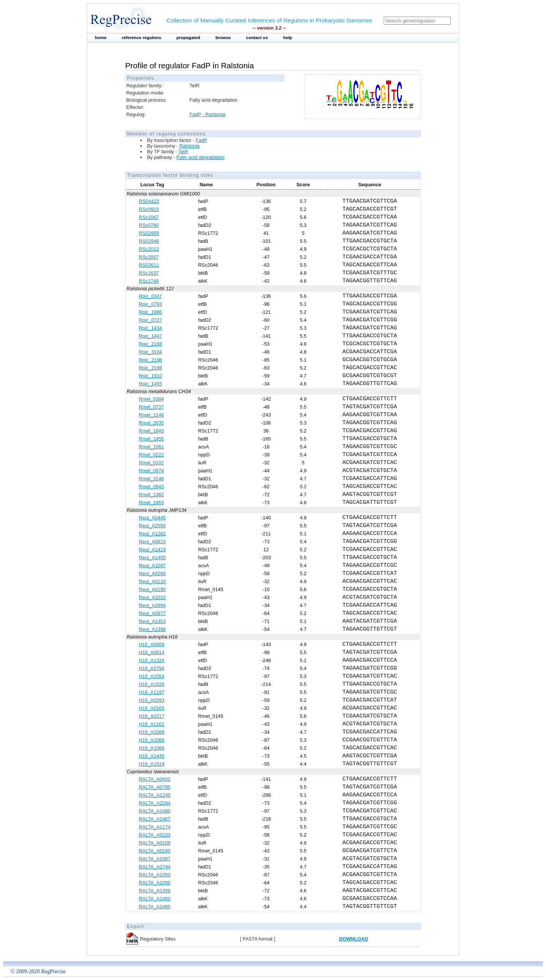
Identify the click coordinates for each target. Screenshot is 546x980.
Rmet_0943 (151, 487)
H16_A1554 (152, 676)
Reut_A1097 (152, 566)
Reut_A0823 (152, 542)
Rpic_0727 (150, 320)
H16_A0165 (152, 708)
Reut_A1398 (152, 629)
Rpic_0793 (150, 304)
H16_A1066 (152, 740)
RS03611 (149, 265)
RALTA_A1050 (155, 875)
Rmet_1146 (151, 415)
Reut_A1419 (152, 550)
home (101, 38)
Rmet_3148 (151, 479)
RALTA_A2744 (155, 867)
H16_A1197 (152, 692)
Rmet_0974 (151, 471)
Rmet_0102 (151, 463)
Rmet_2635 (151, 423)
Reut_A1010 (152, 597)
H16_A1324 (152, 660)
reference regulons (141, 38)
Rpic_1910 (150, 376)
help (288, 38)
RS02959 (149, 233)
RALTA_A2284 (155, 803)
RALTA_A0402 (155, 779)
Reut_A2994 (152, 605)
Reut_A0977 (152, 613)
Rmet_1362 (151, 495)
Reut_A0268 (152, 573)
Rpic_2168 (150, 344)
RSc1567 (149, 217)
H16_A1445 (152, 756)
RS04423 (149, 201)
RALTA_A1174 (155, 827)
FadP (202, 140)
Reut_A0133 (152, 581)
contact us (257, 38)
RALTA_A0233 (155, 835)
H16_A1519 (152, 764)
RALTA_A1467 (155, 819)
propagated (188, 38)
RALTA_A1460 (155, 899)
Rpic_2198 (150, 360)
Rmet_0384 (151, 399)
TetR (183, 152)
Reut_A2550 (152, 526)
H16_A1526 (152, 684)
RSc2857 (149, 257)
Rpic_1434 (150, 328)
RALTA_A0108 (155, 843)
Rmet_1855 (151, 439)
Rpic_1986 (150, 312)
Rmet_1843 (151, 431)
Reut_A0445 (152, 518)
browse (223, 38)
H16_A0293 (152, 700)
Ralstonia (189, 146)
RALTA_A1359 (155, 891)
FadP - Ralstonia (208, 114)
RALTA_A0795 (155, 787)
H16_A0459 (152, 644)
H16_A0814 (152, 652)
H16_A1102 (152, 724)
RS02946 (149, 241)
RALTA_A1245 (155, 795)
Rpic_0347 (150, 296)
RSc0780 (149, 225)
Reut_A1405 (152, 558)
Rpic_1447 (150, 336)
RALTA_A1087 (155, 859)
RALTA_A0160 (155, 851)
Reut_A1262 (152, 534)
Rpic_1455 (150, 384)
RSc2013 (149, 249)
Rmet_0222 (151, 455)
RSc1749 (149, 281)
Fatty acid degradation (200, 157)
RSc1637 (149, 273)
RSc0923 (149, 209)
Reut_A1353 (152, 621)
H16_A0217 (152, 716)
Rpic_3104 (150, 352)
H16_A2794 (152, 668)
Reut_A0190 (152, 589)
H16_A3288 (152, 732)
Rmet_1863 (151, 503)
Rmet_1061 (151, 447)
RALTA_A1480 (155, 811)
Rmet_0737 (151, 407)
